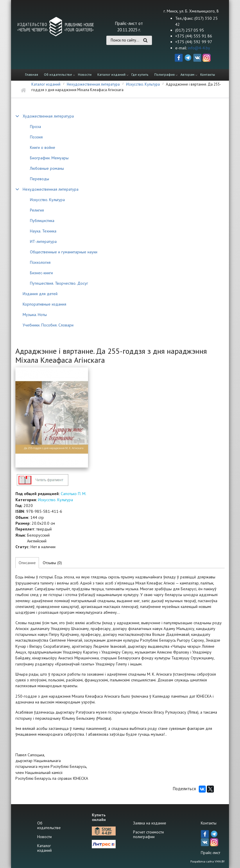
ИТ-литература (43, 241)
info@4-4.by (199, 48)
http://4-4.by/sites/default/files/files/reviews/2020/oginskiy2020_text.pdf (42, 480)
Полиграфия (164, 74)
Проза (35, 127)
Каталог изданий (111, 74)
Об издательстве (58, 74)
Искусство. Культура (143, 84)
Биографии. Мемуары (49, 158)
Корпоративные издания (44, 304)
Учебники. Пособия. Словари (48, 325)
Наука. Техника (43, 231)
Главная (32, 74)
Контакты (208, 74)
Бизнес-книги (41, 273)
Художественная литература (48, 116)
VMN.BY (220, 861)
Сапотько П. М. (74, 494)
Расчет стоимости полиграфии (148, 834)
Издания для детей (40, 294)
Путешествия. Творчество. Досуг (59, 283)
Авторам (187, 74)
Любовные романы (47, 168)
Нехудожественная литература (93, 84)
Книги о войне (43, 147)
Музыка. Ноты (35, 315)
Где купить (140, 74)
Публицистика (42, 221)
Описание (27, 563)
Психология (40, 262)
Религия (37, 210)
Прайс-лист (211, 853)
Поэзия (36, 137)
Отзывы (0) (52, 563)
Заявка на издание (150, 823)
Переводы (40, 179)
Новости (85, 74)
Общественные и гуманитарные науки (64, 252)
